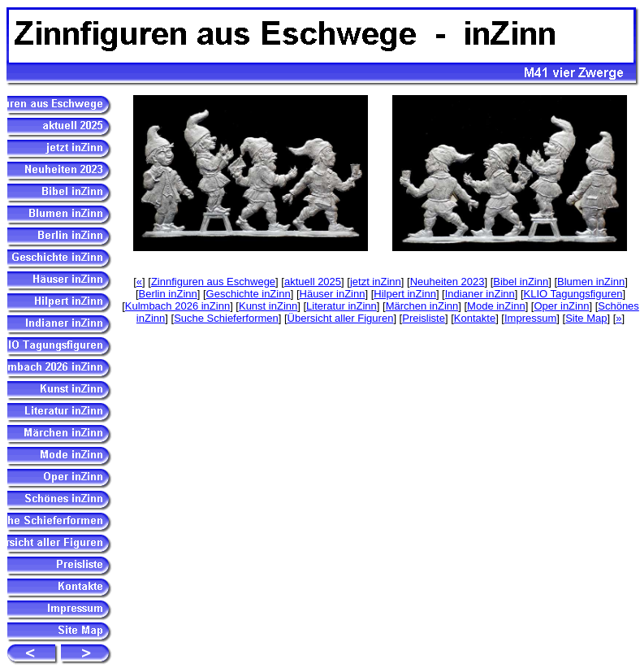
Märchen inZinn (422, 306)
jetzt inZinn (376, 282)
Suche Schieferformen (226, 318)
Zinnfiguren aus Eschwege (213, 282)
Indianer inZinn (480, 294)
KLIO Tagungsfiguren (573, 294)
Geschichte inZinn (249, 294)
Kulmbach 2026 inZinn (177, 306)
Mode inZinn (496, 306)
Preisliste (424, 318)
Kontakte (475, 318)
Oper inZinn (561, 306)
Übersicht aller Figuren (341, 318)
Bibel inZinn (521, 282)
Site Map (586, 318)
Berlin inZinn (168, 294)
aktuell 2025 (313, 282)
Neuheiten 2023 (448, 282)
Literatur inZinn (342, 306)
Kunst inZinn (268, 306)
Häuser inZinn (333, 294)
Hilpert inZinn (405, 294)
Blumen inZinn (591, 282)
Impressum (530, 318)
